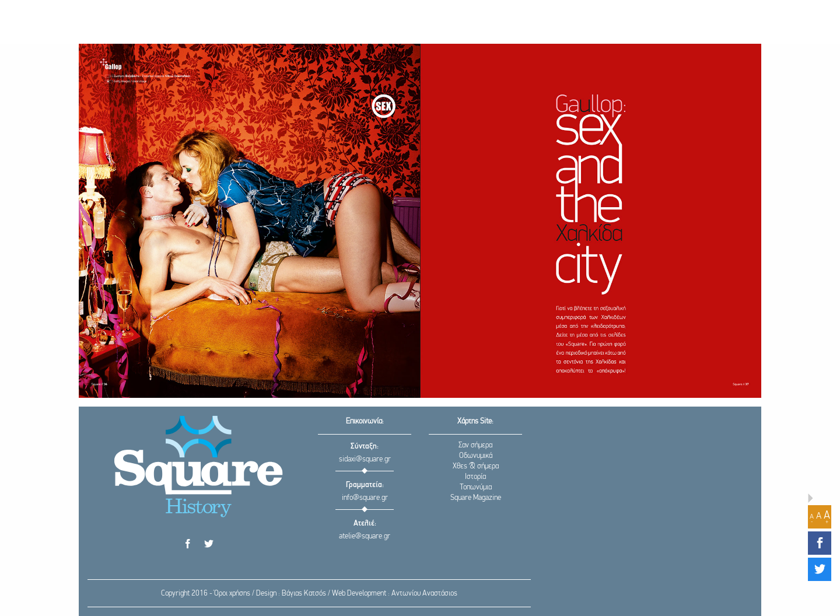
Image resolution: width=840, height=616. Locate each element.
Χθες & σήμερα (476, 466)
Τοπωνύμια (476, 487)
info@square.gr (365, 498)
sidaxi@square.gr (365, 459)
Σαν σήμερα (475, 445)
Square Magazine (476, 498)
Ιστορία (475, 477)
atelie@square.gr (365, 536)
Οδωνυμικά (476, 456)
